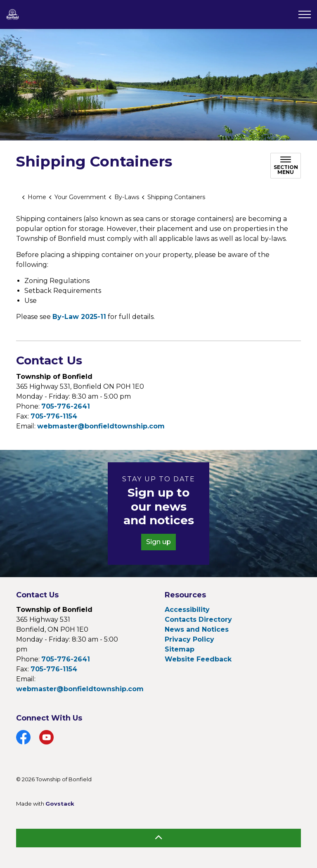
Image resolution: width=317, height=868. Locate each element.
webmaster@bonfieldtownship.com (101, 426)
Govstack (60, 804)
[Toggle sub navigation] (286, 166)
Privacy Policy (189, 639)
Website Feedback (198, 659)
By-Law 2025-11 (79, 317)
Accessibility (187, 610)
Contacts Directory (198, 619)
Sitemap (180, 649)
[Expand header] (305, 14)
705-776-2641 (66, 406)
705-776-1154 (54, 416)
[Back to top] (158, 838)
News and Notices (197, 629)
